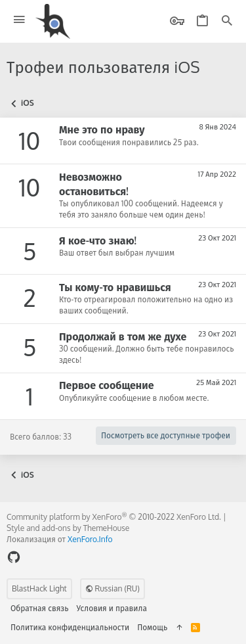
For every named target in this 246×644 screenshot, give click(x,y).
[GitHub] (14, 557)
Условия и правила (112, 608)
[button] (19, 20)
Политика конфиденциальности (70, 627)
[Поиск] (227, 21)
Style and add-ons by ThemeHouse (68, 528)
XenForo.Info (90, 539)
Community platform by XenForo (114, 517)
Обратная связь (40, 608)
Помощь (152, 627)
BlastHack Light (39, 588)
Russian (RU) (113, 588)
